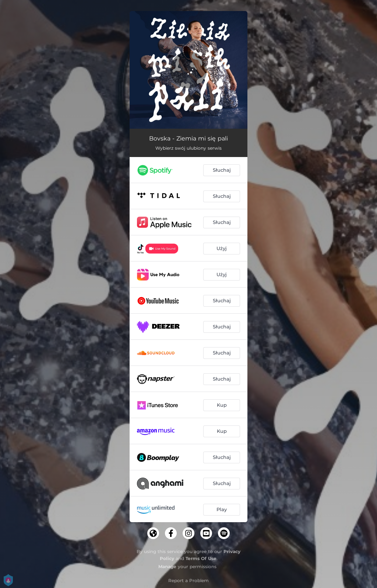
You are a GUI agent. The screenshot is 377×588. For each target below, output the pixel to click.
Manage (167, 566)
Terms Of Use (201, 558)
